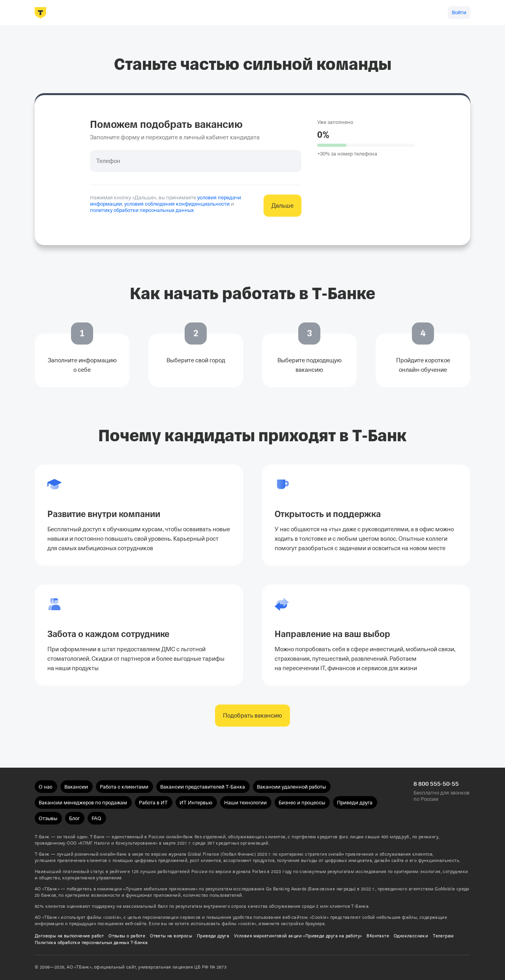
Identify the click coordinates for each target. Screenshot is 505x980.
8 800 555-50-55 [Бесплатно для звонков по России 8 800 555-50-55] (436, 784)
